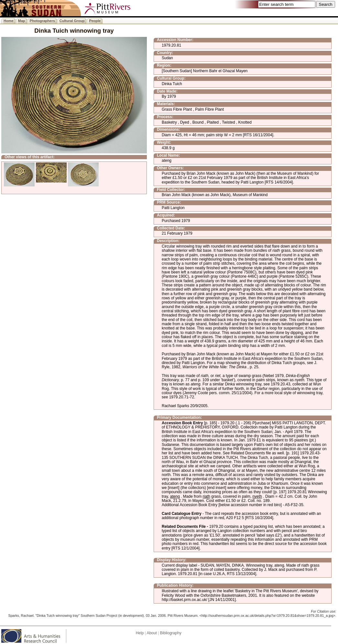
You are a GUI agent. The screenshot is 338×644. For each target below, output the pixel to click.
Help (140, 633)
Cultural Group (72, 21)
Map (22, 21)
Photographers (42, 21)
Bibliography (171, 633)
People (95, 21)
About (152, 633)
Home (9, 21)
